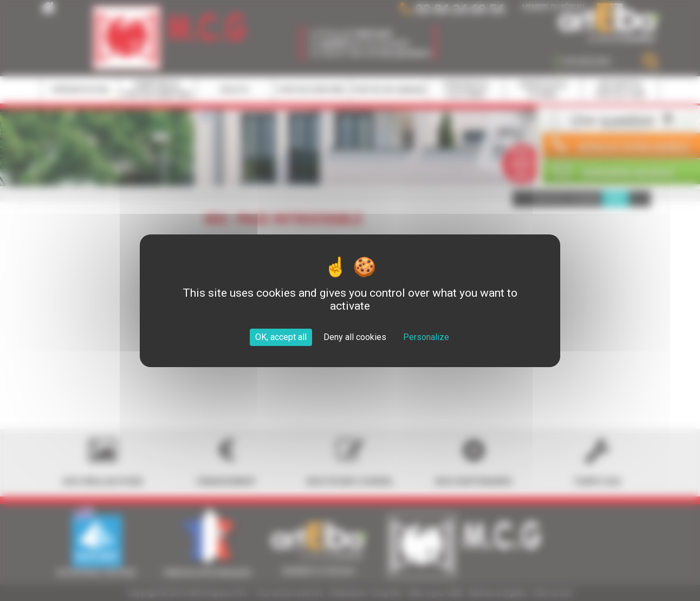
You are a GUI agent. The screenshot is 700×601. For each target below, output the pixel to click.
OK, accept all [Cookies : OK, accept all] (281, 337)
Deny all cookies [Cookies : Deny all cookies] (355, 337)
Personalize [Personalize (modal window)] (426, 337)
